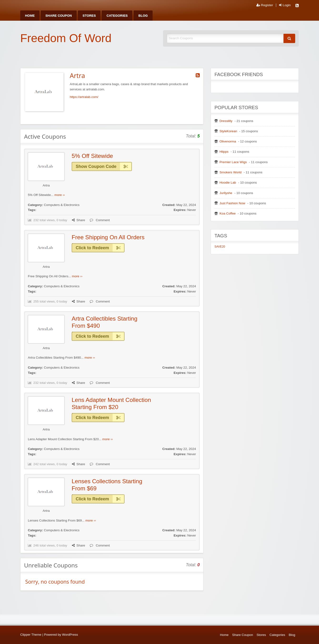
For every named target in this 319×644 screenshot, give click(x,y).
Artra (46, 185)
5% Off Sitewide (92, 156)
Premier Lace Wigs (233, 162)
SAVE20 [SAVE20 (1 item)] (220, 247)
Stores (89, 16)
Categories (117, 16)
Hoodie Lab (228, 183)
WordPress (70, 635)
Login (285, 5)
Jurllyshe (226, 193)
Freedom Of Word (66, 38)
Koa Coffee (228, 213)
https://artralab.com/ (84, 97)
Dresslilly (226, 121)
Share (78, 220)
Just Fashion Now (232, 203)
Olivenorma (228, 141)
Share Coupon (59, 16)
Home (30, 16)
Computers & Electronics (62, 205)
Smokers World (231, 172)
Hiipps (224, 152)
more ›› (60, 195)
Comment (100, 220)
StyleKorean (228, 131)
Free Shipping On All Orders (108, 237)
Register (265, 5)
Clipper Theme (31, 635)
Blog (143, 16)
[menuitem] (30, 16)
